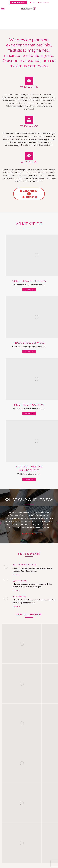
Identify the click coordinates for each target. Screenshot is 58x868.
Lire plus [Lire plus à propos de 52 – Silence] (16, 607)
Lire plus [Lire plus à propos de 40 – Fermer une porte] (16, 575)
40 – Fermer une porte (25, 565)
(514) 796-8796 (43, 2)
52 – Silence (19, 596)
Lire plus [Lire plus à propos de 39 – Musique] (16, 591)
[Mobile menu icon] (3, 9)
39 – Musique (20, 580)
